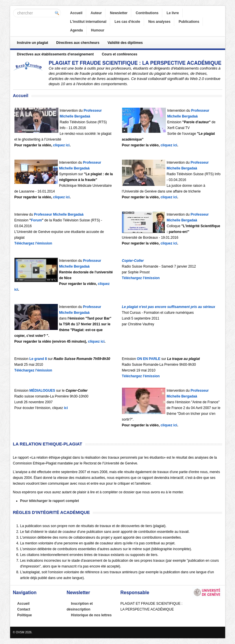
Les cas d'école (127, 22)
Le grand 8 (38, 359)
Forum (36, 220)
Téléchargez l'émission (33, 243)
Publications (189, 22)
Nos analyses (159, 22)
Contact (24, 609)
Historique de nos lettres (91, 615)
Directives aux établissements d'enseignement (55, 54)
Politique (25, 615)
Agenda (77, 30)
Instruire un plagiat (33, 43)
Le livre (173, 13)
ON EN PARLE (149, 359)
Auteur (96, 13)
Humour (98, 30)
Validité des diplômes (125, 43)
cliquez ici (61, 145)
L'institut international (88, 22)
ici (65, 408)
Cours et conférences (120, 54)
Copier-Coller (133, 261)
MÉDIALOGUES (42, 391)
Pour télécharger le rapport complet (50, 501)
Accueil (76, 13)
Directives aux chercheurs (78, 43)
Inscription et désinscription (80, 606)
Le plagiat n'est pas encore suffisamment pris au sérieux (169, 307)
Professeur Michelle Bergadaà (59, 214)
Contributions (147, 13)
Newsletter (119, 13)
